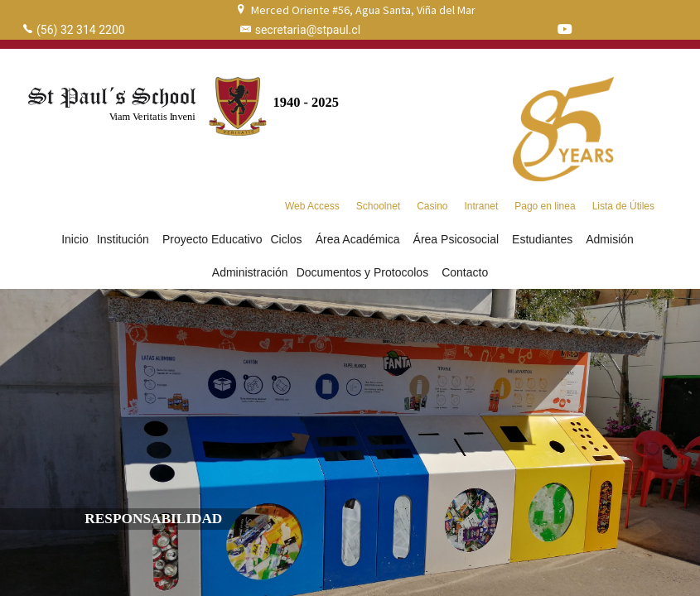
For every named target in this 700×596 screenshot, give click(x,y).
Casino (432, 206)
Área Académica (360, 239)
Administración (250, 272)
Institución (126, 239)
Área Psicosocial (459, 239)
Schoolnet (378, 206)
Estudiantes (545, 239)
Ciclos (289, 239)
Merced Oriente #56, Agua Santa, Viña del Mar (363, 10)
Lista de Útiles (623, 206)
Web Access (312, 206)
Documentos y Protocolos (365, 272)
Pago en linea (545, 206)
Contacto (465, 272)
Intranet (482, 206)
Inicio (75, 239)
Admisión (612, 239)
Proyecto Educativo (212, 239)
